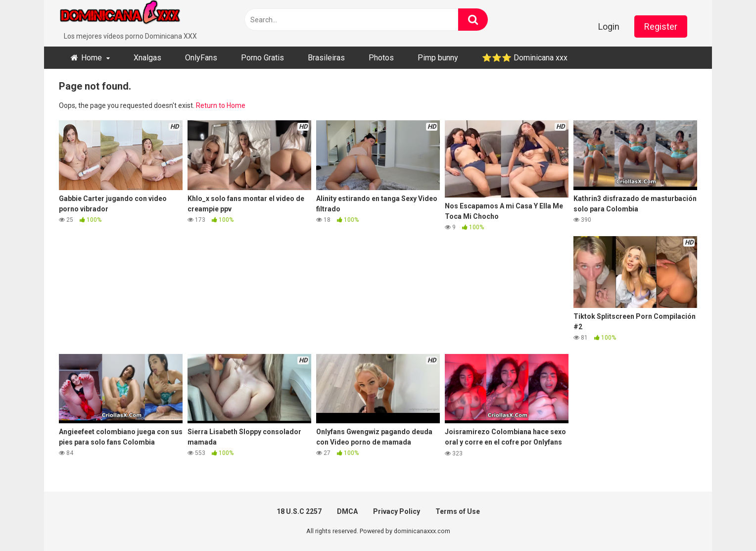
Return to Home (221, 105)
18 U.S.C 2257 (299, 511)
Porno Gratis (262, 58)
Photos (381, 58)
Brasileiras (326, 58)
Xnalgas (147, 58)
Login (609, 26)
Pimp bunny (438, 58)
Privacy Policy (397, 511)
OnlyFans (201, 58)
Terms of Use (458, 511)
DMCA (347, 511)
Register (661, 26)
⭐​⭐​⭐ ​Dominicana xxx (525, 58)
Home (92, 58)
